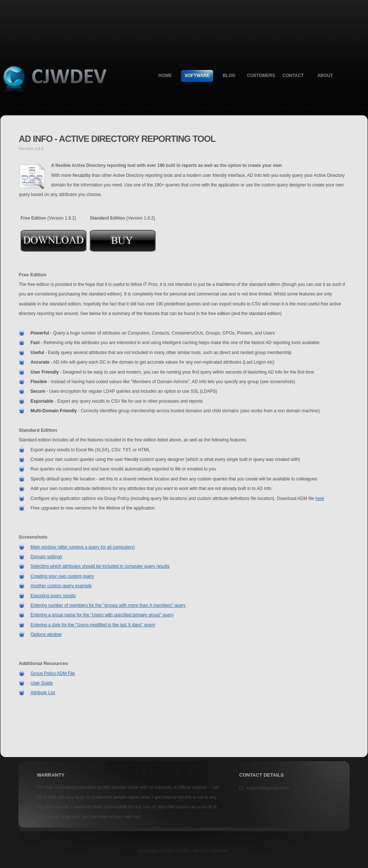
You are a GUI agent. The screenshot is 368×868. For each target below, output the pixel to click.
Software (197, 76)
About (325, 76)
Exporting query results (53, 596)
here (320, 498)
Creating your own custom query (62, 576)
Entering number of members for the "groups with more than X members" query (108, 605)
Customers (261, 76)
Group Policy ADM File (53, 673)
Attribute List (43, 693)
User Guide (42, 683)
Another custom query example (61, 586)
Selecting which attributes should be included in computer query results (100, 566)
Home (165, 76)
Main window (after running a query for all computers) (83, 547)
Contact (293, 76)
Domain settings (46, 557)
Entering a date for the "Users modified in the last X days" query (93, 625)
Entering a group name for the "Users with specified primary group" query (102, 615)
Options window (46, 634)
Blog (229, 76)
